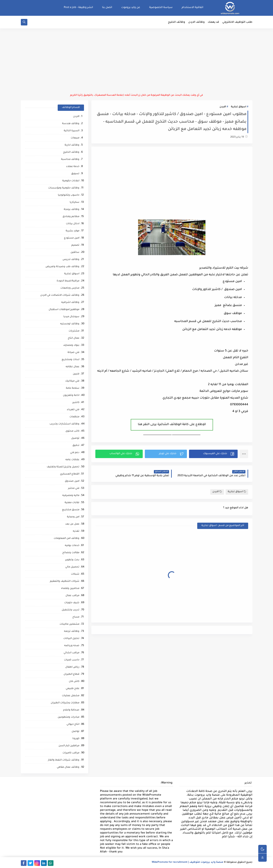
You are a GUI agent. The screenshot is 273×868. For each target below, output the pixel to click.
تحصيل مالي (72, 567)
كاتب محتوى (72, 431)
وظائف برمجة (72, 210)
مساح (76, 617)
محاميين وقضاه (70, 589)
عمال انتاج (74, 338)
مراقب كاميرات (71, 753)
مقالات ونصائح (71, 553)
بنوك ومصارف (71, 345)
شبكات (75, 574)
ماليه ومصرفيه (71, 496)
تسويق (75, 174)
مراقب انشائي (71, 653)
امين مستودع (72, 238)
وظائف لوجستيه (70, 324)
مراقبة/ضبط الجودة (68, 281)
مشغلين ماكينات (69, 624)
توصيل (75, 438)
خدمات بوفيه (72, 546)
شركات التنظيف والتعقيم (65, 581)
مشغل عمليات (71, 696)
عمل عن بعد (72, 524)
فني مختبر (74, 488)
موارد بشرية (73, 231)
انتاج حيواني (73, 724)
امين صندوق (72, 481)
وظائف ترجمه (72, 631)
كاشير (76, 403)
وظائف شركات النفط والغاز (64, 760)
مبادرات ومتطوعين (69, 717)
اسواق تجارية (238, 107)
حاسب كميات (72, 660)
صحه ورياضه (72, 646)
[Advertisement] (137, 61)
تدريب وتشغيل (71, 610)
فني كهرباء (73, 410)
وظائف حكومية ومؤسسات (64, 188)
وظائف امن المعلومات (67, 539)
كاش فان (74, 682)
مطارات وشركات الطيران (65, 703)
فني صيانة (73, 353)
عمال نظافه (73, 367)
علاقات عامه (72, 460)
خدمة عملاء (73, 167)
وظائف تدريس (71, 260)
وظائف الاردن (196, 22)
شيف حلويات (72, 603)
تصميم (75, 245)
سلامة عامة (73, 388)
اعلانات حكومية (71, 181)
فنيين (76, 374)
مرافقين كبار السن (69, 746)
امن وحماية (73, 517)
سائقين (75, 252)
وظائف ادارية (72, 145)
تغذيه (76, 531)
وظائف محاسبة (70, 160)
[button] (213, 454)
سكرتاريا (75, 202)
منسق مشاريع (71, 510)
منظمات (74, 417)
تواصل (75, 732)
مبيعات (75, 138)
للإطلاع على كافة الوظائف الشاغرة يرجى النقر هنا (172, 425)
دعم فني (75, 453)
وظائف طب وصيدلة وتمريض (62, 267)
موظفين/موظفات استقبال (64, 310)
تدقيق (76, 446)
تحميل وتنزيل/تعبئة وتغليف (63, 467)
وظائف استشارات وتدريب (64, 424)
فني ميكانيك (72, 381)
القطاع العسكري (70, 474)
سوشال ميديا (71, 317)
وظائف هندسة (71, 124)
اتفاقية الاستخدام (192, 8)
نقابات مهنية (72, 503)
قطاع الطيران (71, 674)
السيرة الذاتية (72, 131)
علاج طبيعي (73, 689)
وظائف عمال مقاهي (68, 767)
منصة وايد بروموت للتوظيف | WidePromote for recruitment (188, 862)
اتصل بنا (107, 8)
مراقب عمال (72, 596)
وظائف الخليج (176, 22)
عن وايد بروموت (131, 8)
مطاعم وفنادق (71, 217)
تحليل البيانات (71, 639)
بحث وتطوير (72, 560)
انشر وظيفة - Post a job (78, 8)
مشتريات (74, 331)
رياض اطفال (72, 667)
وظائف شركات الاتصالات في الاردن (60, 295)
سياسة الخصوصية (161, 8)
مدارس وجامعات (70, 288)
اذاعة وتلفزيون (71, 396)
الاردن (223, 107)
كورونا (76, 739)
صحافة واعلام (71, 710)
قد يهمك (213, 22)
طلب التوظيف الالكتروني (237, 22)
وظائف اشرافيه (70, 303)
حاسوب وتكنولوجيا (69, 195)
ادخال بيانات (73, 224)
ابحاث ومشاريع (71, 360)
